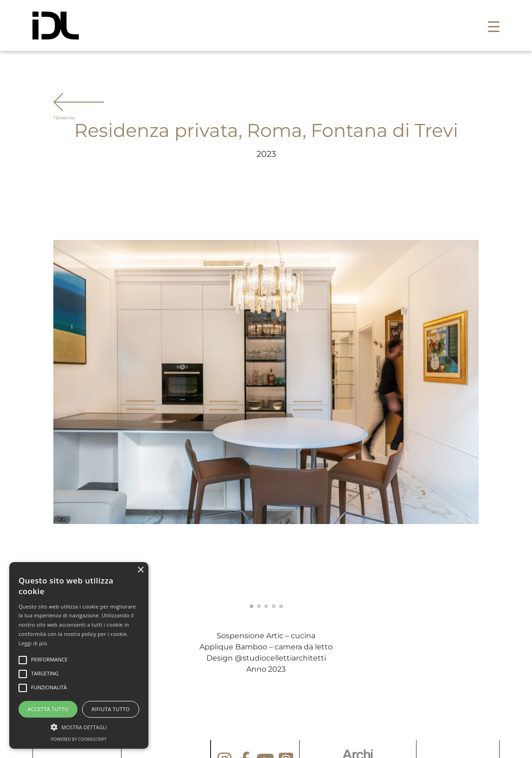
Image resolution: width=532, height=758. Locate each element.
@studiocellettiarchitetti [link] (280, 658)
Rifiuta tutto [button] (110, 709)
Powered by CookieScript (79, 739)
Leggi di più (33, 643)
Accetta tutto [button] (48, 709)
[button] (494, 26)
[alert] (79, 655)
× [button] (140, 570)
